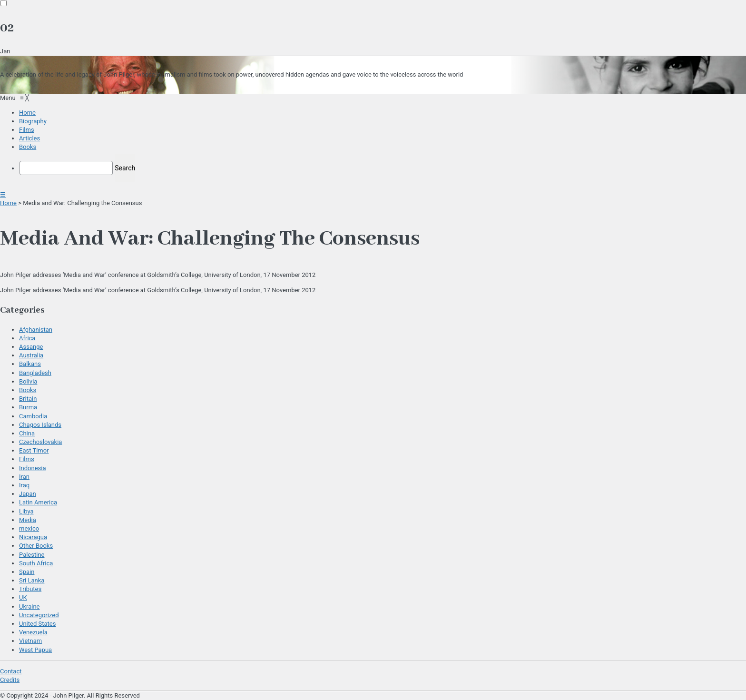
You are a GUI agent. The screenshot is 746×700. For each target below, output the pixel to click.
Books (28, 390)
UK (23, 597)
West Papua (35, 650)
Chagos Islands (40, 425)
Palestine (32, 555)
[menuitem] (27, 113)
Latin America (38, 502)
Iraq (24, 485)
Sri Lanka (32, 580)
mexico (29, 528)
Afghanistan (36, 330)
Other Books (36, 546)
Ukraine (29, 606)
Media (28, 520)
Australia (31, 355)
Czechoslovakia (40, 442)
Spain (27, 572)
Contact (11, 671)
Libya (26, 511)
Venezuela (33, 632)
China (27, 433)
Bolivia (28, 381)
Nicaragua (33, 537)
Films (27, 459)
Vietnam (30, 641)
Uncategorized (39, 615)
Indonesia (32, 468)
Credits (10, 680)
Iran (24, 477)
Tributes (30, 589)
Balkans (30, 364)
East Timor (34, 450)
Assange (31, 347)
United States (37, 624)
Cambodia (33, 416)
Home (8, 203)
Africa (27, 338)
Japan (28, 494)
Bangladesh (35, 373)
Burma (28, 407)
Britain (28, 399)
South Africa (36, 563)
